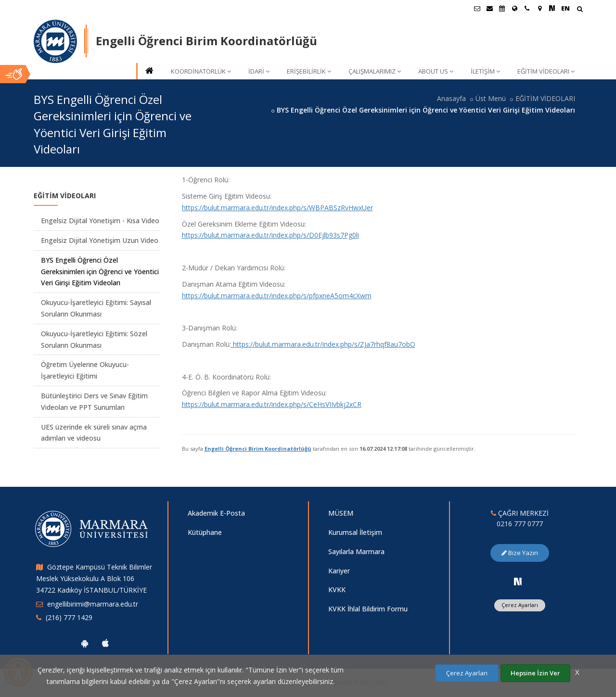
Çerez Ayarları (520, 605)
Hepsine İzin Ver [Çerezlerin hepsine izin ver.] (535, 673)
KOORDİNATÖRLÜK (201, 71)
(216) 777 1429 (69, 617)
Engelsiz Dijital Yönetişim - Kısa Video (100, 221)
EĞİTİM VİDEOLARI (546, 71)
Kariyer (339, 571)
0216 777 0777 (520, 524)
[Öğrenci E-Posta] (477, 8)
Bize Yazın (520, 553)
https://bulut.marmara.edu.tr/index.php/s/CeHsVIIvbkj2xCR (272, 404)
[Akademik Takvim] (502, 8)
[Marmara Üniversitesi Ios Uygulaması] (105, 643)
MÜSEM (341, 513)
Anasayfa (451, 98)
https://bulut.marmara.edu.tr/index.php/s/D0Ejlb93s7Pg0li (270, 235)
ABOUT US (436, 71)
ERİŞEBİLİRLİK (309, 71)
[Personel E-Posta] (489, 8)
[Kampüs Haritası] (539, 8)
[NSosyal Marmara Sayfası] (552, 8)
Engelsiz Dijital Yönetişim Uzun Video (100, 240)
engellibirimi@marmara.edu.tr (93, 604)
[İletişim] (527, 8)
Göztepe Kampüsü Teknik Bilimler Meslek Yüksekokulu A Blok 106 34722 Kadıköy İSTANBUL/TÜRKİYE (94, 578)
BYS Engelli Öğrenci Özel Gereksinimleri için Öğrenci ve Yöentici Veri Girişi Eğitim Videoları (100, 272)
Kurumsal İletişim (355, 532)
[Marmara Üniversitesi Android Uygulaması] (85, 643)
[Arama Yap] (580, 10)
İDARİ (259, 71)
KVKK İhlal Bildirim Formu (368, 609)
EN (565, 8)
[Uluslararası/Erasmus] (514, 8)
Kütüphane (205, 532)
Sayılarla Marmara (356, 551)
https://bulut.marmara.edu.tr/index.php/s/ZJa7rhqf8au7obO (323, 344)
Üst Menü (491, 98)
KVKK (337, 589)
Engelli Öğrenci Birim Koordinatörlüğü (258, 449)
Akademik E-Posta (216, 513)
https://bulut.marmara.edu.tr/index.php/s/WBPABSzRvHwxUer (277, 208)
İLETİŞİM (485, 71)
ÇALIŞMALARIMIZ (375, 71)
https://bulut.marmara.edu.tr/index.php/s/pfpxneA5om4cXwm (277, 296)
